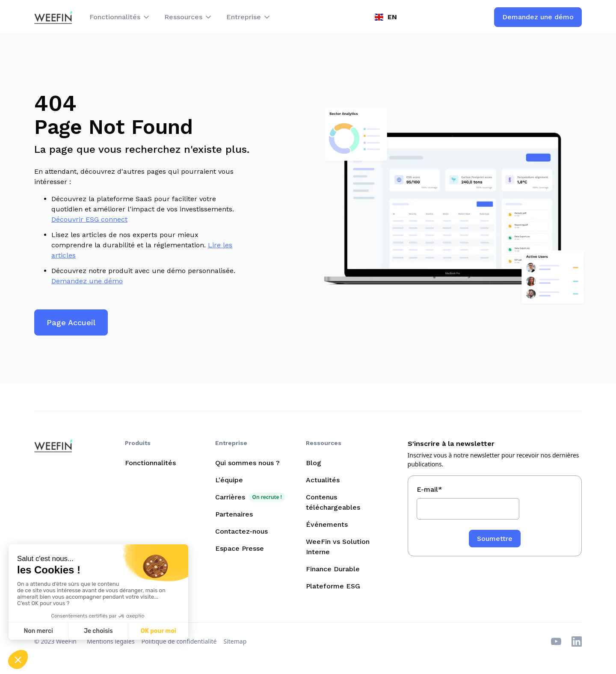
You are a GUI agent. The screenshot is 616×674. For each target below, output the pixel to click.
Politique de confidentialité (179, 641)
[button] (120, 17)
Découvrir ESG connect (89, 219)
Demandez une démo (87, 281)
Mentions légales (111, 641)
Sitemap (235, 641)
